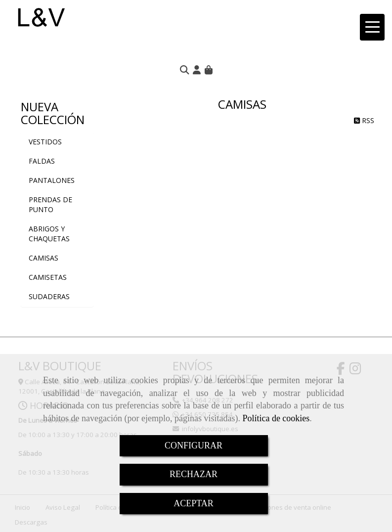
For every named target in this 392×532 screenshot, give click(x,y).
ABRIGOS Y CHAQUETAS (49, 234)
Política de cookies (276, 418)
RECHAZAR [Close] (194, 474)
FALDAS (42, 161)
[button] (197, 70)
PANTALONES (52, 180)
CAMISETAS (48, 277)
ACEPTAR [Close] (194, 503)
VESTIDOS (45, 142)
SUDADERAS (49, 296)
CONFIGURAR (194, 445)
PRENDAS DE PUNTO (50, 204)
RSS (364, 120)
